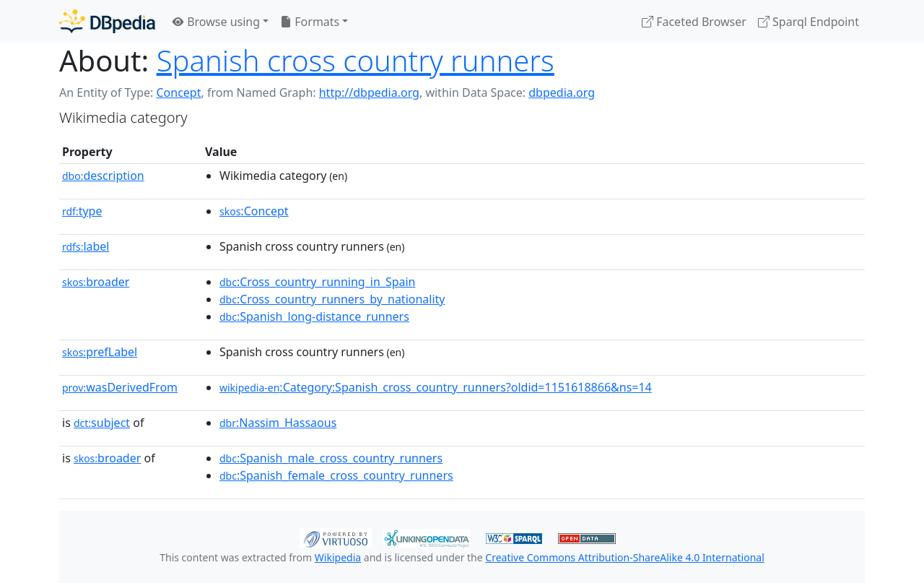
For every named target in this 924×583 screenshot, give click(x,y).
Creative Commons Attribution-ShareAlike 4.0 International (624, 557)
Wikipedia (338, 557)
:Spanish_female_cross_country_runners (336, 475)
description (103, 176)
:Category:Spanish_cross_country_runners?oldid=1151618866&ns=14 (436, 387)
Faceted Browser (694, 22)
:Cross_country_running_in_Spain (318, 282)
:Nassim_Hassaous (278, 423)
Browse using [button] (216, 22)
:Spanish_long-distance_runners (314, 316)
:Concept (254, 211)
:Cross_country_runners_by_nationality (332, 299)
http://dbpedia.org (369, 92)
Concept (178, 92)
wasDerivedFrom (120, 387)
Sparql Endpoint (808, 22)
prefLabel (100, 352)
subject (102, 423)
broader (96, 282)
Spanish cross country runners (356, 60)
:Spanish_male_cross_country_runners (331, 458)
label (86, 246)
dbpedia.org (562, 92)
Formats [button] (310, 22)
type (82, 211)
